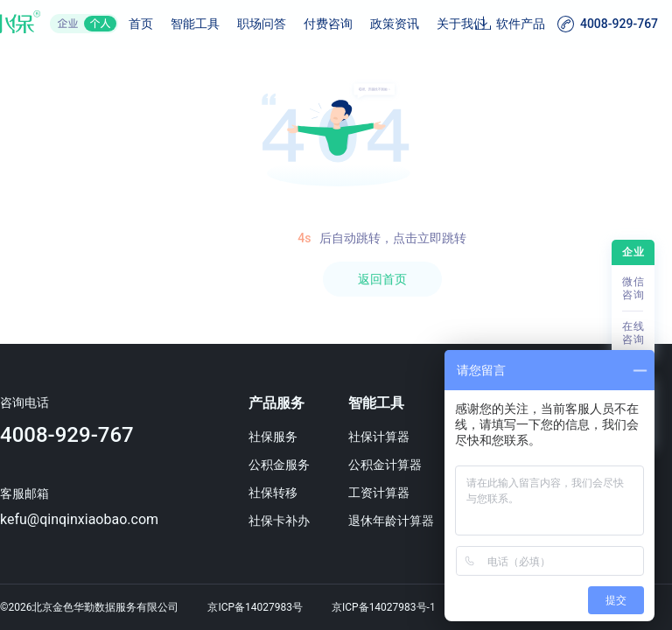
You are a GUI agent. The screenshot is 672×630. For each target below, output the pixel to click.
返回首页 (382, 279)
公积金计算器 (385, 465)
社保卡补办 (279, 521)
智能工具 (195, 24)
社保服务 (273, 437)
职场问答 (262, 24)
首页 (141, 24)
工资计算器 (379, 493)
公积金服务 (279, 465)
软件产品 (521, 24)
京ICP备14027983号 (255, 607)
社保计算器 (379, 437)
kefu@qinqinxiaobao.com (79, 519)
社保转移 (273, 493)
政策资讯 (395, 24)
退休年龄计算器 (391, 521)
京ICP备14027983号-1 (384, 607)
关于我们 (461, 24)
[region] (336, 339)
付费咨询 (328, 24)
